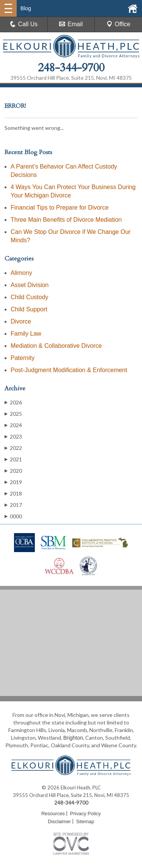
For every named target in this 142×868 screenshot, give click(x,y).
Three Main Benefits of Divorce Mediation (66, 220)
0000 (13, 516)
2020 (13, 471)
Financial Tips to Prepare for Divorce (60, 208)
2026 (13, 402)
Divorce (21, 321)
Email (71, 24)
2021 (13, 459)
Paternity (23, 358)
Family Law (26, 334)
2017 (13, 505)
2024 (13, 425)
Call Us (24, 24)
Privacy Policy (85, 814)
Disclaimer (59, 821)
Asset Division (30, 285)
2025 (13, 414)
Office (119, 24)
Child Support (29, 309)
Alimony (21, 273)
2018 (13, 493)
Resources (53, 814)
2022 (13, 448)
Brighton (73, 738)
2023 (13, 436)
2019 (13, 482)
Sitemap (85, 821)
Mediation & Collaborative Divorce (56, 346)
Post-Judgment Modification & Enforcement (69, 370)
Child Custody (30, 297)
